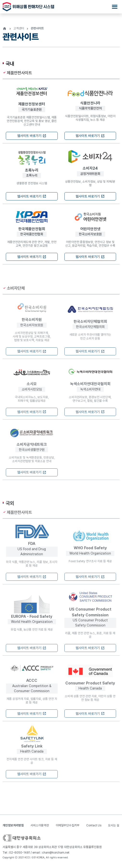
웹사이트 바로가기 (32, 136)
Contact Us (94, 825)
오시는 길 (114, 825)
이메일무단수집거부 (68, 825)
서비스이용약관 (40, 825)
